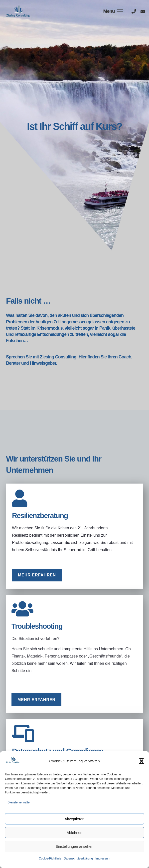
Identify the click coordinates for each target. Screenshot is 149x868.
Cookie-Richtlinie (50, 858)
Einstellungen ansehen (75, 846)
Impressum (103, 858)
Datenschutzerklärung (78, 858)
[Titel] (134, 11)
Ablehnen (74, 833)
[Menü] (113, 11)
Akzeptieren (74, 819)
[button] (142, 761)
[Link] (18, 11)
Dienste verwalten (19, 802)
